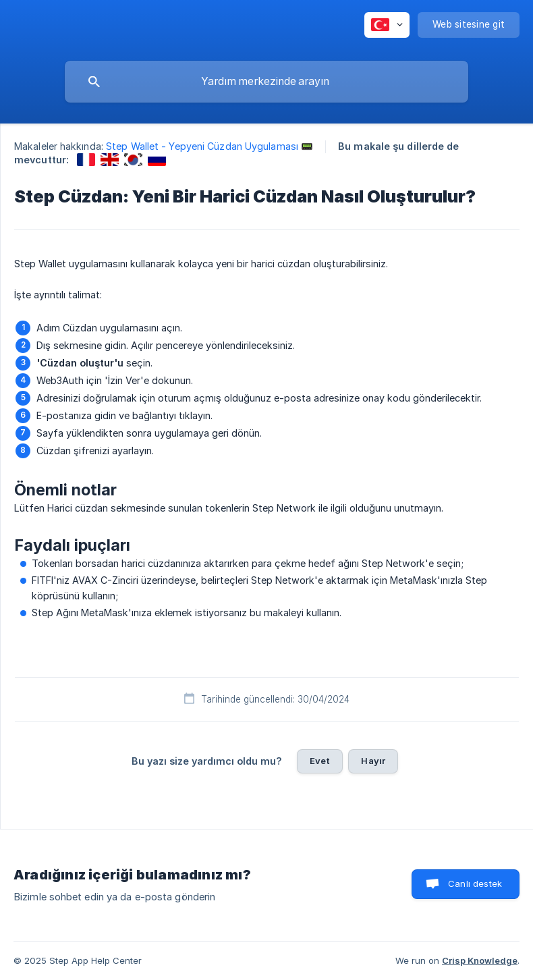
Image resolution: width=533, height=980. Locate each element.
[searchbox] (266, 82)
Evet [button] (320, 761)
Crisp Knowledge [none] (480, 960)
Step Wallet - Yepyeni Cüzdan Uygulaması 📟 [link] (209, 146)
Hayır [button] (373, 761)
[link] (86, 160)
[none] (387, 25)
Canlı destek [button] (475, 883)
